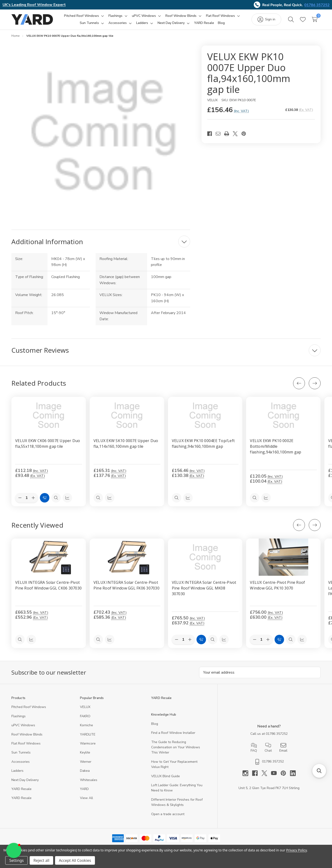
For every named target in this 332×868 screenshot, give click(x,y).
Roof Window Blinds (27, 734)
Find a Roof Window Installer (173, 733)
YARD (84, 789)
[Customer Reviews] (166, 350)
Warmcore (88, 743)
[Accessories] (118, 23)
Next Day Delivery (25, 780)
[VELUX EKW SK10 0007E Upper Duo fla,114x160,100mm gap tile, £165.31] (127, 415)
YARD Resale (21, 789)
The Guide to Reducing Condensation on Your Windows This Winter (176, 747)
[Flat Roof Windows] (220, 16)
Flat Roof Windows (26, 743)
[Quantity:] (183, 640)
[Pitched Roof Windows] (82, 16)
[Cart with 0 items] (315, 19)
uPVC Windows (23, 725)
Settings (16, 860)
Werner (86, 762)
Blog (155, 724)
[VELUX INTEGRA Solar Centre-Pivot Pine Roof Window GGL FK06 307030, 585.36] (127, 557)
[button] (14, 850)
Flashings (19, 716)
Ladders (17, 771)
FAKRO (85, 716)
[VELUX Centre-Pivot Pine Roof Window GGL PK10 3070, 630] (283, 557)
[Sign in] (266, 19)
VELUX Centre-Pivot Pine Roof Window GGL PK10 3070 (277, 585)
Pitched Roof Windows (29, 707)
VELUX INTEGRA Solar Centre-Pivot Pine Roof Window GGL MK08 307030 (204, 588)
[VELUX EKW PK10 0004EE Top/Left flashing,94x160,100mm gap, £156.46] (205, 415)
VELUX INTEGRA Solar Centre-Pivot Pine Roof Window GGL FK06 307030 (126, 585)
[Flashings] (115, 16)
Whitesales (89, 780)
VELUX (85, 707)
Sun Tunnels (21, 752)
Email (283, 748)
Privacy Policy (297, 850)
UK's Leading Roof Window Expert (34, 5)
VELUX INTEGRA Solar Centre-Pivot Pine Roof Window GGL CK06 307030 (48, 585)
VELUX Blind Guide (166, 776)
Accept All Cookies (75, 860)
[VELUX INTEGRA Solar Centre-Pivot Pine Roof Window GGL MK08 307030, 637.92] (205, 557)
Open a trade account (168, 814)
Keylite (85, 752)
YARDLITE (88, 734)
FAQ (254, 748)
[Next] (315, 383)
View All (87, 798)
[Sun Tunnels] (89, 23)
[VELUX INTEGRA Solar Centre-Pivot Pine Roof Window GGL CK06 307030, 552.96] (49, 557)
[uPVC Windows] (144, 16)
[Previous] (299, 383)
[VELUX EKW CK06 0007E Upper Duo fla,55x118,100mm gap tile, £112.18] (49, 415)
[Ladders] (142, 23)
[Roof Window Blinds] (181, 16)
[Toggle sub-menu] (102, 16)
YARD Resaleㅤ (21, 798)
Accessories (21, 762)
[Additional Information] (101, 242)
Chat (268, 748)
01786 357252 (317, 5)
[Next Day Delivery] (171, 23)
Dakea (85, 771)
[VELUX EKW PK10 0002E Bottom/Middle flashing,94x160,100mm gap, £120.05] (283, 415)
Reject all (41, 860)
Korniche (87, 725)
